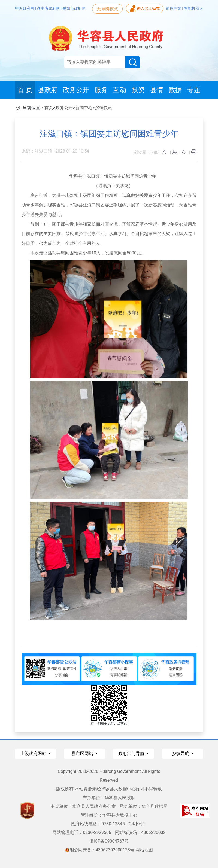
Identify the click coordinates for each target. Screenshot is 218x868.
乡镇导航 (181, 753)
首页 (49, 108)
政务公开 (64, 108)
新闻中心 (84, 108)
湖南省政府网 (49, 8)
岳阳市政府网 (74, 8)
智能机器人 (193, 8)
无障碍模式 (107, 9)
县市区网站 (83, 753)
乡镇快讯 (104, 108)
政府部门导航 (132, 753)
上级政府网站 (34, 753)
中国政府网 (25, 8)
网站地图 (144, 850)
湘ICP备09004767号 (109, 841)
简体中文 (174, 8)
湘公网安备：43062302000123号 (100, 850)
